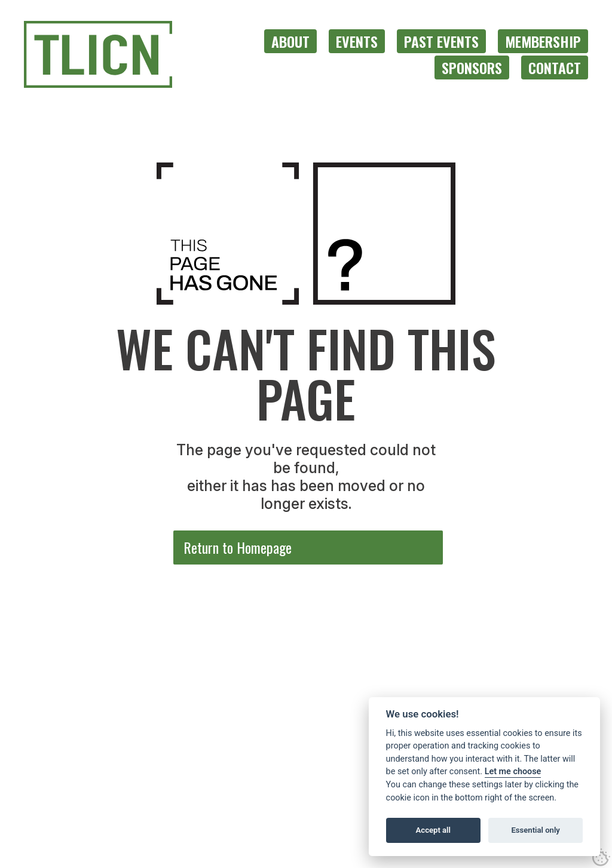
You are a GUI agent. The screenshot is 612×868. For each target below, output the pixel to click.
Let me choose (513, 772)
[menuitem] (290, 41)
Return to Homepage (238, 547)
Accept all (433, 830)
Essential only (535, 830)
